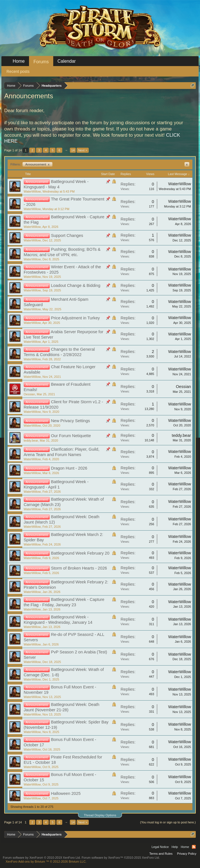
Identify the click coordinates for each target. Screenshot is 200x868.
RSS (194, 847)
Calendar (67, 61)
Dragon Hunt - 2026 (69, 468)
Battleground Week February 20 (80, 553)
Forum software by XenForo (42, 858)
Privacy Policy (187, 854)
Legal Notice (160, 847)
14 (73, 150)
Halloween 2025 (66, 793)
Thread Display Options (100, 815)
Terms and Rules (161, 854)
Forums (41, 62)
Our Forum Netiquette (71, 436)
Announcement (37, 164)
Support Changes (67, 235)
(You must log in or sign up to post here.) (168, 822)
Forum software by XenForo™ (121, 858)
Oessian (29, 394)
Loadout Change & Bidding (76, 285)
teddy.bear (31, 440)
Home (19, 61)
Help (175, 847)
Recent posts (18, 71)
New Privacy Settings (70, 421)
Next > (83, 150)
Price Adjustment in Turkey (75, 318)
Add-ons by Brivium (46, 862)
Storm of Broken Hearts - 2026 (79, 568)
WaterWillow (32, 191)
